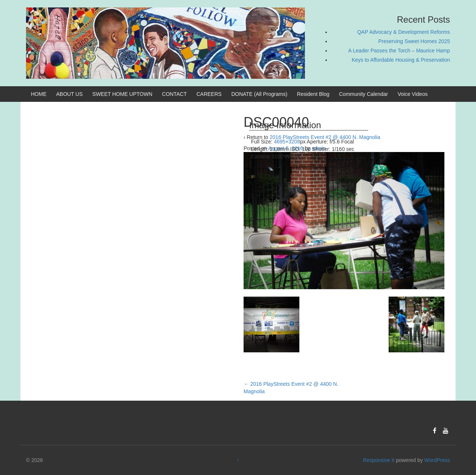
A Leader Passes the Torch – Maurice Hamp (399, 51)
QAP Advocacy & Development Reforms (403, 32)
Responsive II (379, 460)
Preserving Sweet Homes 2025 (414, 41)
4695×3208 (287, 142)
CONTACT (175, 94)
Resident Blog (313, 94)
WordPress (437, 460)
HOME (39, 94)
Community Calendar (364, 94)
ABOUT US (69, 94)
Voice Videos (413, 94)
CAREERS (209, 94)
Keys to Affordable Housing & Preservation (401, 60)
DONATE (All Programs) (259, 94)
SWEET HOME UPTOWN (122, 94)
